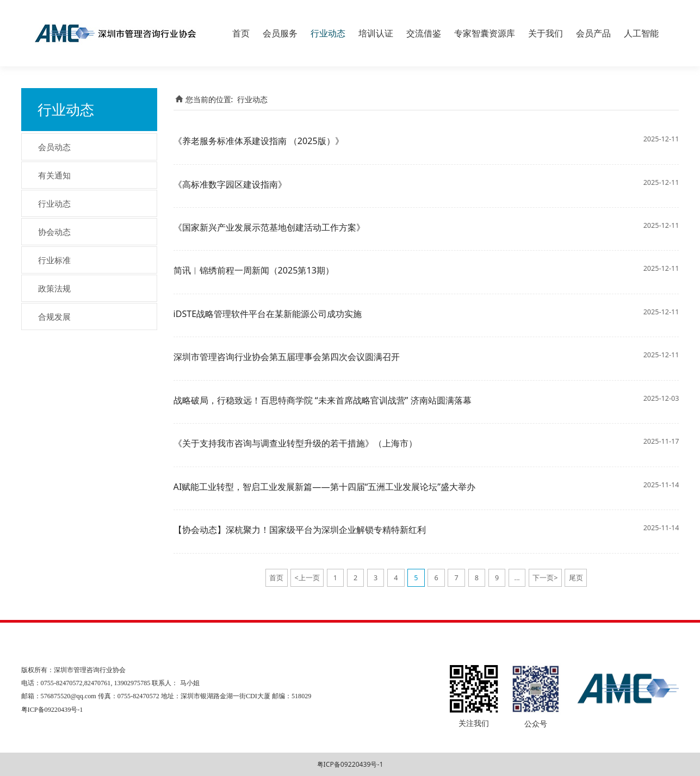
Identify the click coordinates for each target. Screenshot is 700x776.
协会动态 (54, 232)
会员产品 (593, 33)
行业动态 (328, 33)
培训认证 (376, 33)
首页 (241, 33)
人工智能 (641, 33)
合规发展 (54, 316)
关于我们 (546, 33)
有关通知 (54, 175)
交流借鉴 (424, 33)
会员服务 (280, 33)
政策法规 (54, 288)
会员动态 (54, 147)
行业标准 (54, 260)
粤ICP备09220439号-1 (350, 764)
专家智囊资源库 (485, 33)
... (517, 578)
